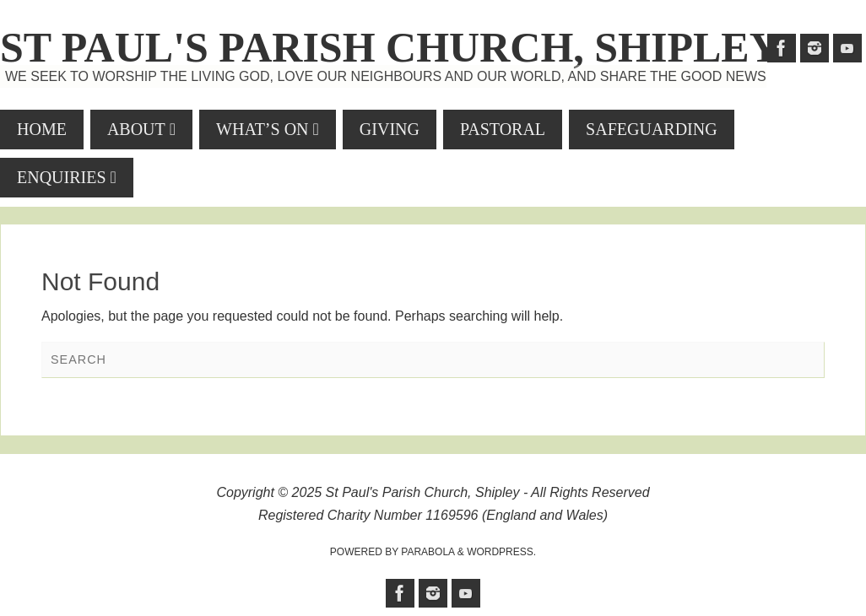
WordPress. (501, 552)
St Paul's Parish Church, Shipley (390, 47)
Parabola (428, 552)
